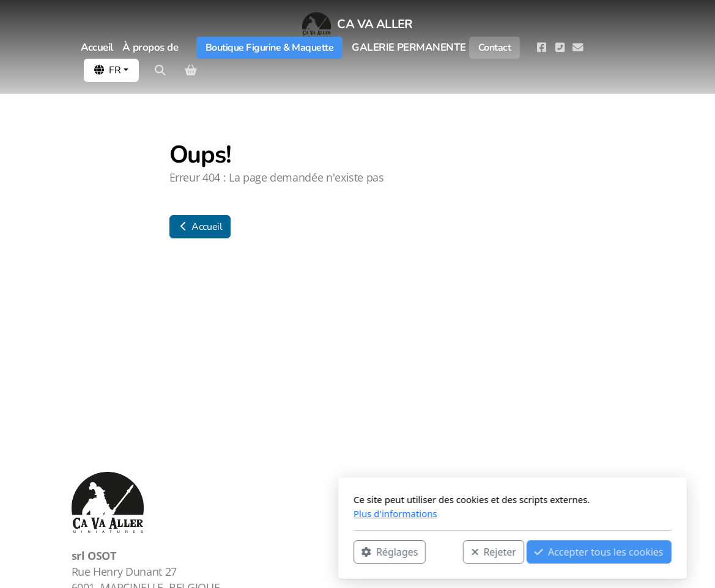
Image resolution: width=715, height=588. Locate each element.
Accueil (200, 227)
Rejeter (339, 552)
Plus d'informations (241, 513)
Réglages (235, 552)
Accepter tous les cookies (444, 552)
